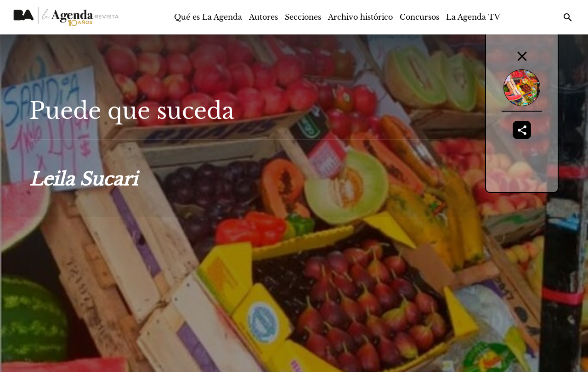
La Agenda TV (473, 17)
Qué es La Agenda (208, 17)
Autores (263, 17)
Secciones (303, 17)
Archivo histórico (360, 17)
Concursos (419, 17)
